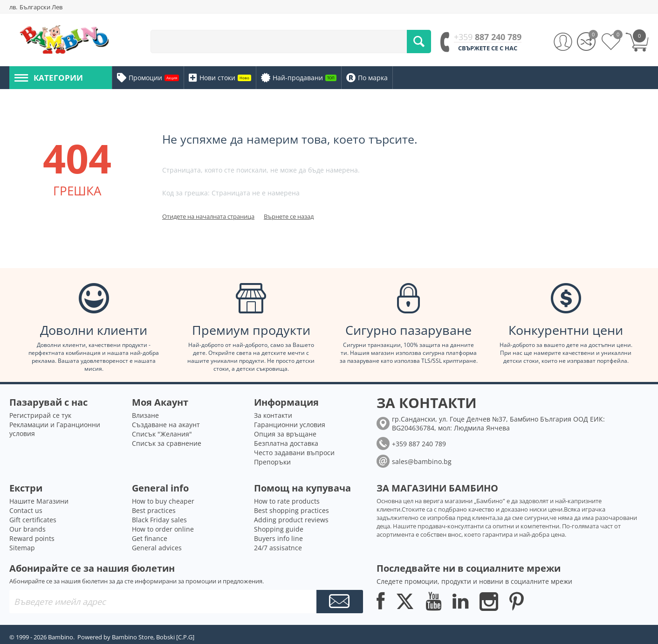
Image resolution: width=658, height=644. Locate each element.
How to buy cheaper (163, 501)
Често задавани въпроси (294, 453)
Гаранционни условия (290, 425)
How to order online (163, 529)
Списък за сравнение (167, 443)
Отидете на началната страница (208, 216)
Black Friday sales (159, 520)
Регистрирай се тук (40, 415)
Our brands (27, 529)
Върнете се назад (289, 216)
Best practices (154, 510)
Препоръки (272, 462)
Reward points (32, 538)
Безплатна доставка (286, 443)
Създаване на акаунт (166, 425)
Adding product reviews (291, 520)
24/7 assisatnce (278, 548)
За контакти (273, 415)
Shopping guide (279, 529)
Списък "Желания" (162, 434)
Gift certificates (33, 520)
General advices (157, 548)
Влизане (145, 415)
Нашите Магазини (39, 501)
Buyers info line (278, 538)
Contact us (26, 510)
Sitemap (22, 548)
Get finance (150, 538)
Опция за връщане (285, 434)
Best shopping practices (291, 510)
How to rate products (287, 501)
